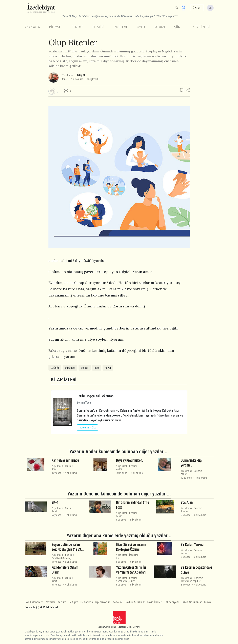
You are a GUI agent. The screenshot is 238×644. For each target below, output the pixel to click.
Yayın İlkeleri (155, 602)
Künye (208, 602)
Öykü (141, 27)
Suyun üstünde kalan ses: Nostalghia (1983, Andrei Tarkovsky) (67, 549)
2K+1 (55, 503)
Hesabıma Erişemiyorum (96, 602)
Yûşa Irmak (67, 75)
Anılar (64, 79)
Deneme (77, 27)
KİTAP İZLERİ (201, 27)
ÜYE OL (197, 8)
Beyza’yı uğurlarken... (130, 460)
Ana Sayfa (32, 27)
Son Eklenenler (34, 602)
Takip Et (81, 75)
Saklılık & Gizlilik (135, 602)
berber (85, 368)
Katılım (62, 602)
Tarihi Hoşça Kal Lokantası (96, 396)
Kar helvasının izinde (65, 460)
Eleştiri (98, 27)
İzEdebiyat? (172, 602)
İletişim (73, 602)
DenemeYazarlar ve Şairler (127, 579)
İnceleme (121, 27)
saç (97, 368)
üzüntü (55, 368)
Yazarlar (50, 602)
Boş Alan (187, 503)
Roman (160, 27)
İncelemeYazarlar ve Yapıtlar (192, 579)
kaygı (108, 368)
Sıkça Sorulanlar (192, 602)
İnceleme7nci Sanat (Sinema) (63, 556)
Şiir (177, 27)
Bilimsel (56, 27)
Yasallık (118, 602)
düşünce (70, 368)
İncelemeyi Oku (87, 427)
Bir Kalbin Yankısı (192, 545)
